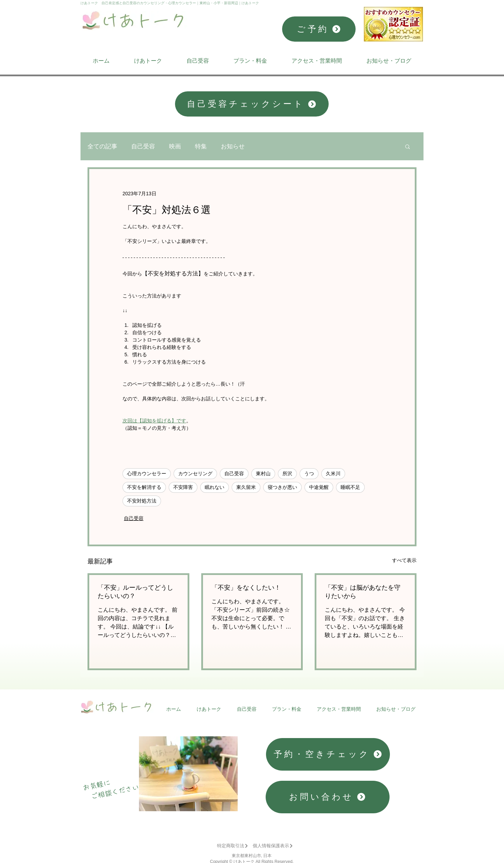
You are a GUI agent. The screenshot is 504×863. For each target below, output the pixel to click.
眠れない (215, 487)
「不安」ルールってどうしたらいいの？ (135, 592)
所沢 (287, 473)
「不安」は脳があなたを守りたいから (363, 592)
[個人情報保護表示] (273, 846)
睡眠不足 (350, 487)
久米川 (333, 473)
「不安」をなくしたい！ (246, 588)
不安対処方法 (142, 501)
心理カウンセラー (147, 473)
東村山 (263, 473)
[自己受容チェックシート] (252, 104)
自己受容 (143, 146)
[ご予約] (319, 29)
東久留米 (246, 487)
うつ (309, 473)
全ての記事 (102, 146)
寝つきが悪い (282, 487)
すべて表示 (404, 560)
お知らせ (233, 146)
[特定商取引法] (233, 846)
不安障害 (183, 487)
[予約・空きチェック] (328, 754)
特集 (201, 146)
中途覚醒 (319, 487)
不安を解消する (144, 487)
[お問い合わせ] (328, 797)
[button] (408, 146)
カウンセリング (195, 473)
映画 (175, 146)
